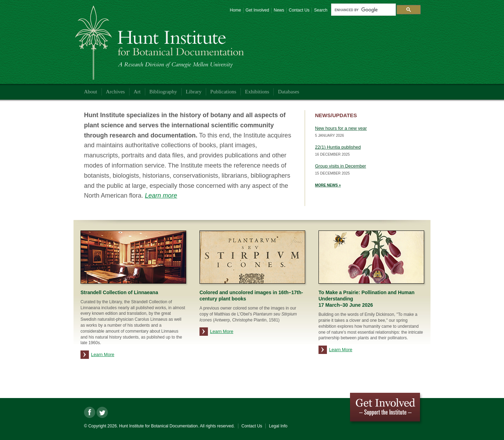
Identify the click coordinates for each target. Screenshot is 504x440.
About (91, 92)
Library (194, 92)
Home (236, 10)
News (279, 10)
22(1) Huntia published (338, 147)
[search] (363, 10)
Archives (115, 92)
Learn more (161, 196)
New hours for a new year (341, 128)
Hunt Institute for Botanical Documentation (161, 44)
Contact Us (299, 10)
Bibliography (163, 92)
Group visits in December (341, 166)
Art (137, 92)
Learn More (103, 354)
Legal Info (278, 426)
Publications (223, 92)
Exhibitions (257, 92)
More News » (328, 185)
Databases (289, 92)
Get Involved (257, 10)
